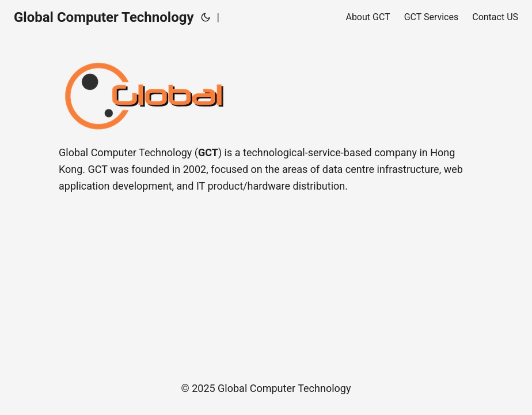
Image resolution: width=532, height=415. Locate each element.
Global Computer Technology (104, 17)
